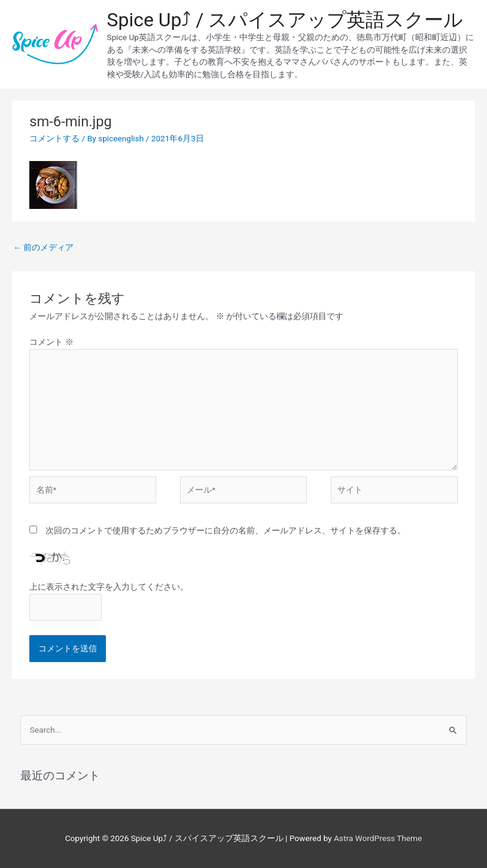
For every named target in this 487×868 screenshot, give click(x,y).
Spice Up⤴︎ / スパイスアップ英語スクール (285, 20)
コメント (51, 342)
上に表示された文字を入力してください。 (109, 587)
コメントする (54, 138)
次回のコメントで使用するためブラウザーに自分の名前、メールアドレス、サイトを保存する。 (226, 530)
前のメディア (43, 247)
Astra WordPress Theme (378, 838)
